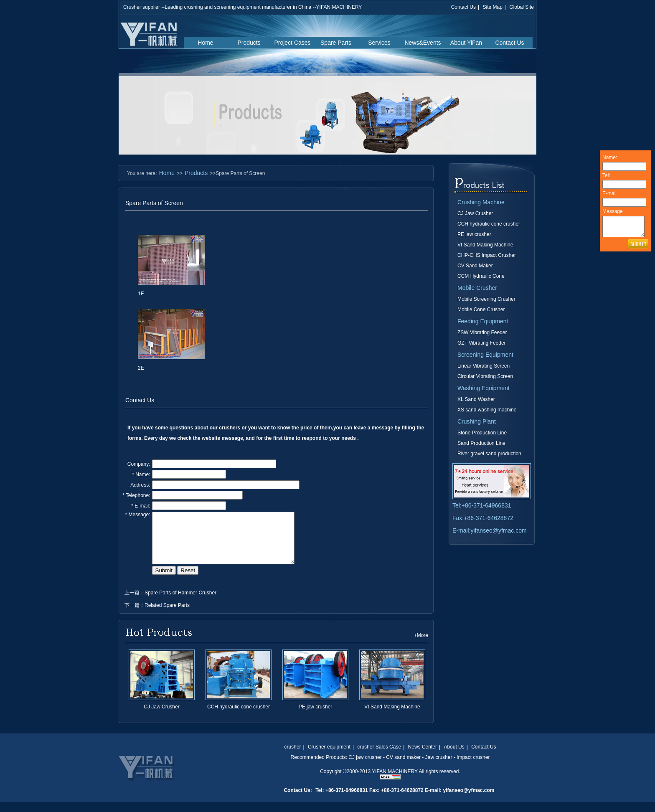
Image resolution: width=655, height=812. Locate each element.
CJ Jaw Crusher (161, 717)
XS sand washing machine (487, 410)
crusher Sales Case (379, 757)
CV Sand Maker (475, 266)
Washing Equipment (484, 388)
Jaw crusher (439, 767)
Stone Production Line (482, 433)
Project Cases (292, 43)
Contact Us (463, 7)
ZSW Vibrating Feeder (482, 332)
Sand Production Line (481, 443)
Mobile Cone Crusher (481, 310)
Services (379, 43)
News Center (423, 757)
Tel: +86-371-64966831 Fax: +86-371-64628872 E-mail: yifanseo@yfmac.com (405, 800)
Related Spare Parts (167, 615)
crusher (292, 757)
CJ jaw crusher (365, 767)
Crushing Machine (481, 202)
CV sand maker (403, 767)
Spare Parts (336, 43)
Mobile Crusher (477, 288)
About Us (454, 757)
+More (421, 645)
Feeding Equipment (483, 321)
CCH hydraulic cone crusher (239, 717)
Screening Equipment (485, 355)
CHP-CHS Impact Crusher (487, 255)
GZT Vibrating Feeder (482, 343)
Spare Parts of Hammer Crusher (180, 603)
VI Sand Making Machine (392, 717)
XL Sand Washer (476, 399)
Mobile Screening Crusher (486, 299)
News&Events (423, 43)
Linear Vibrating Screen (484, 366)
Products (249, 43)
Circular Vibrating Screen (485, 376)
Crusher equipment (329, 757)
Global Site (522, 7)
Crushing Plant (477, 421)
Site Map (492, 7)
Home (205, 43)
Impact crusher (473, 767)
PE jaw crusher (316, 717)
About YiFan (466, 43)
